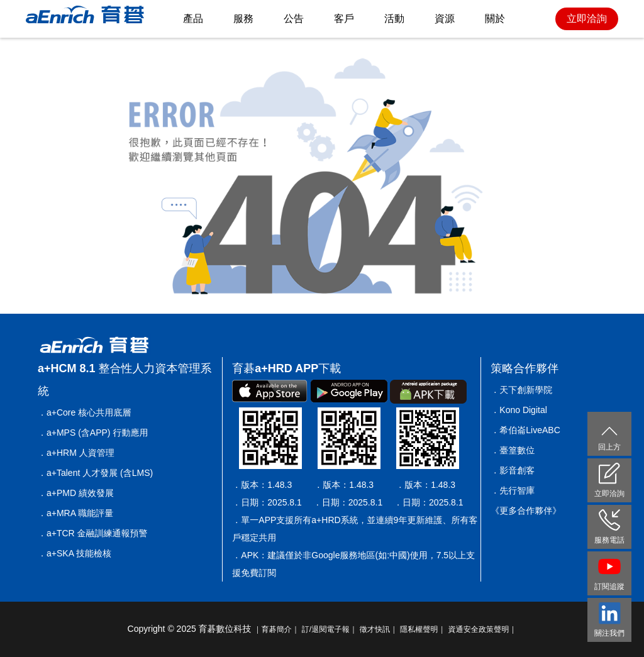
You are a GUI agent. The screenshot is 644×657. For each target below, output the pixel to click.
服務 (243, 19)
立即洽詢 (587, 19)
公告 (294, 19)
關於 (495, 19)
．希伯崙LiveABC (525, 430)
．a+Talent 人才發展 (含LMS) (95, 473)
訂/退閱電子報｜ (330, 629)
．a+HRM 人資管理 (76, 453)
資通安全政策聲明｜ (482, 629)
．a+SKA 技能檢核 (75, 553)
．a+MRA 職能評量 (75, 513)
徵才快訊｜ (379, 629)
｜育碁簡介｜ (277, 629)
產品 (193, 19)
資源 (445, 19)
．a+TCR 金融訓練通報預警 (93, 533)
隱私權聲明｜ (423, 629)
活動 (394, 19)
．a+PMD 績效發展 (76, 493)
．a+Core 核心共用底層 (84, 412)
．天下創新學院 (521, 390)
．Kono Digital (519, 410)
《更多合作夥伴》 (526, 511)
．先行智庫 (513, 490)
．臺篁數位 (513, 450)
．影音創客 (513, 470)
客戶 (344, 19)
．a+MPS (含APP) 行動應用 (93, 433)
